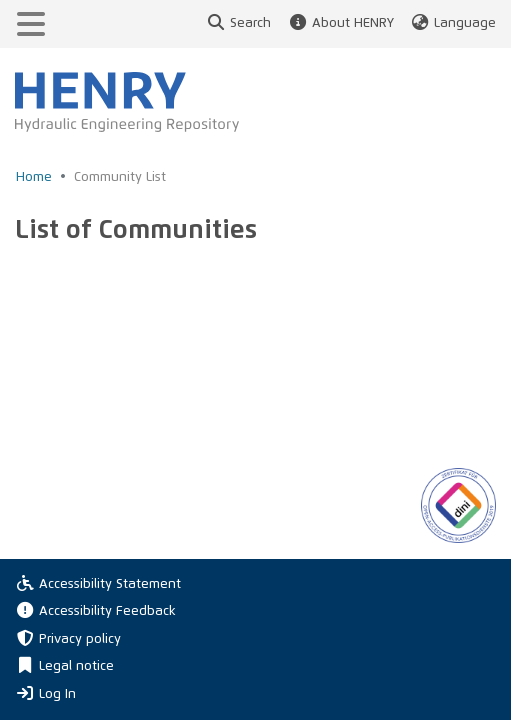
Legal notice (64, 666)
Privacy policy (68, 639)
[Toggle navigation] (31, 24)
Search (238, 23)
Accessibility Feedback (95, 611)
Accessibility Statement (98, 584)
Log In (45, 693)
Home (34, 177)
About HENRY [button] (340, 23)
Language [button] (453, 23)
